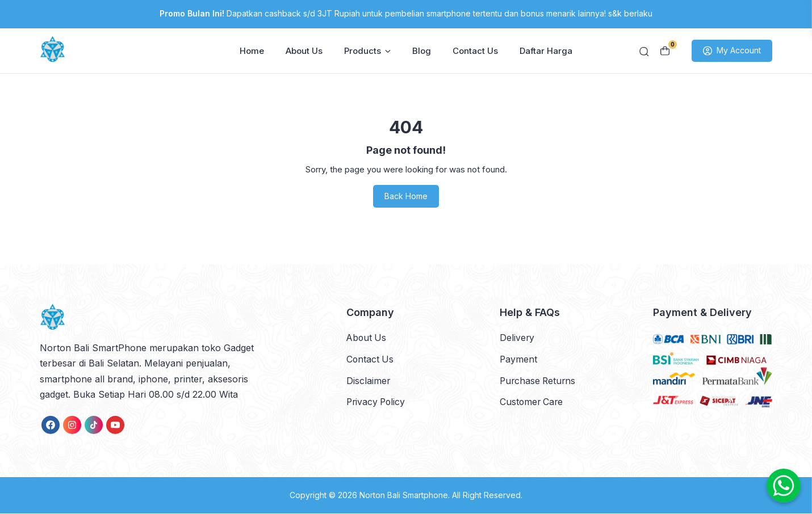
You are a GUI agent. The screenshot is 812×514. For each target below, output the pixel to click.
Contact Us (475, 51)
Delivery (517, 338)
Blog (422, 51)
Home (252, 51)
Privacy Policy (377, 402)
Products (367, 51)
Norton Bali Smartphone (404, 496)
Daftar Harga (546, 51)
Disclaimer (369, 381)
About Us (304, 51)
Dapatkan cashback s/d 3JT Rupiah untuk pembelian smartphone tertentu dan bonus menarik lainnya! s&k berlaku (406, 13)
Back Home (406, 197)
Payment (519, 359)
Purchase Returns (539, 381)
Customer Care (532, 402)
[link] (51, 426)
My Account (732, 52)
